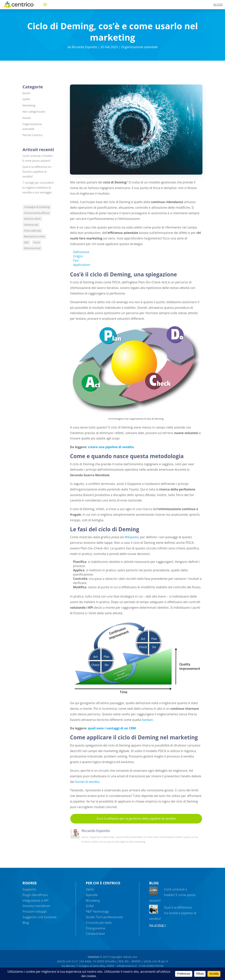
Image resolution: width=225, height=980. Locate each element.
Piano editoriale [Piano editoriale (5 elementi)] (33, 231)
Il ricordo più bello (99, 923)
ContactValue (95, 934)
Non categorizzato (34, 112)
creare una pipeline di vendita (111, 447)
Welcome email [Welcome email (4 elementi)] (32, 248)
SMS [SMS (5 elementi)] (26, 242)
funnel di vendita (87, 782)
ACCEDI (218, 5)
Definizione (81, 252)
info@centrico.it (127, 966)
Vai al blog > (158, 925)
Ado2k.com (130, 957)
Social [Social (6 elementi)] (36, 242)
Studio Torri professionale (104, 917)
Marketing (29, 105)
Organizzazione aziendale (139, 47)
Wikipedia (131, 537)
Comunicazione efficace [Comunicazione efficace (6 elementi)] (37, 213)
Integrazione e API (36, 900)
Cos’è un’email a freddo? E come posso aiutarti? (172, 895)
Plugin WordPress (35, 895)
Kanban (147, 720)
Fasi (76, 260)
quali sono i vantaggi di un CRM (112, 728)
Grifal (90, 906)
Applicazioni (82, 265)
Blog (26, 923)
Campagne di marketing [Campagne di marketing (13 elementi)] (37, 207)
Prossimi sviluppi (35, 911)
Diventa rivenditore (36, 906)
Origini (78, 256)
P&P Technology (97, 911)
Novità (27, 118)
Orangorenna (95, 928)
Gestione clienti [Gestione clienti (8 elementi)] (32, 219)
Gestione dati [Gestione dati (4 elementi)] (31, 225)
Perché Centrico (32, 135)
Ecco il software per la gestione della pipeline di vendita (136, 818)
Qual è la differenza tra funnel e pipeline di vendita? (37, 172)
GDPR (26, 99)
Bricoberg (93, 900)
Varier (90, 889)
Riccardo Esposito (84, 47)
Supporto (29, 889)
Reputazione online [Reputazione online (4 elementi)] (34, 236)
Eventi (26, 93)
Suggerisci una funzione (40, 917)
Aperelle (92, 895)
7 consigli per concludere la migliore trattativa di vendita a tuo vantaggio (38, 187)
